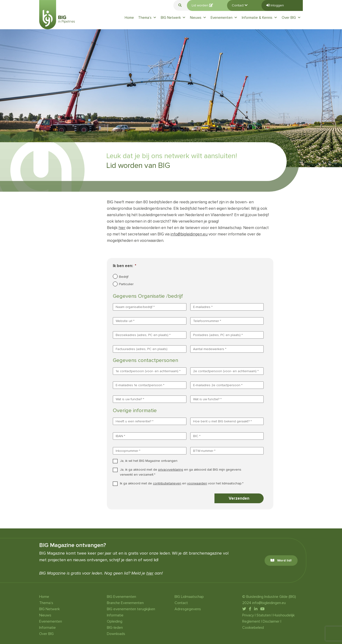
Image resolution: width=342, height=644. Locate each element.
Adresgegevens (188, 609)
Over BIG (291, 18)
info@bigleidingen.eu (189, 234)
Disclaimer (271, 621)
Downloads (116, 634)
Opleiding (115, 621)
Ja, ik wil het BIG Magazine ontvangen (149, 461)
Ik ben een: (125, 266)
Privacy (248, 615)
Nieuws (198, 18)
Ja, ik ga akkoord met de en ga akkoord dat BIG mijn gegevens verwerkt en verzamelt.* (181, 472)
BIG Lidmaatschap (189, 597)
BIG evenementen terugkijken (131, 609)
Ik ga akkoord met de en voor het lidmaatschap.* (182, 483)
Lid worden (202, 5)
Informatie (47, 628)
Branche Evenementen (125, 603)
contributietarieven (167, 483)
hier (122, 228)
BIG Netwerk (173, 18)
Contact (240, 5)
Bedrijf (124, 277)
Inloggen (275, 5)
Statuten (264, 615)
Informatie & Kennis (260, 18)
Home (129, 18)
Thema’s (147, 18)
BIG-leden (115, 628)
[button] (180, 5)
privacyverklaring (171, 470)
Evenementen (224, 18)
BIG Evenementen (121, 597)
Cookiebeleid (253, 628)
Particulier (126, 284)
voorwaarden (197, 483)
